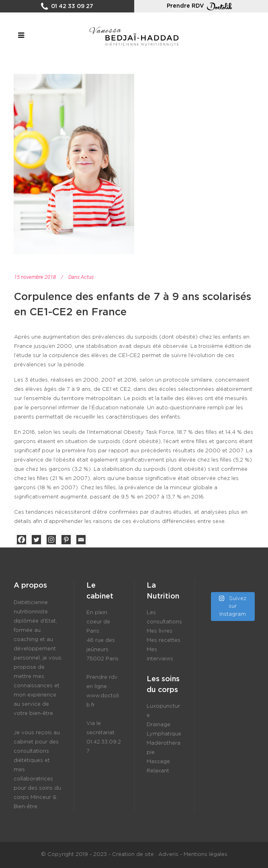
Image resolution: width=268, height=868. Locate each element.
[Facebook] (21, 540)
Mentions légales (206, 855)
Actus (87, 277)
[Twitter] (36, 540)
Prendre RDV (201, 6)
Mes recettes (164, 640)
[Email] (81, 540)
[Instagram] (51, 540)
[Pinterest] (66, 540)
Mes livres (160, 631)
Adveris (168, 855)
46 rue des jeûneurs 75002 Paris (102, 650)
